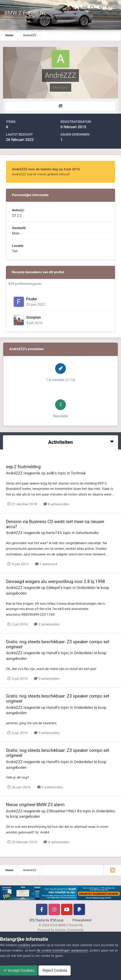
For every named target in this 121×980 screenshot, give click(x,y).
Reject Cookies (55, 970)
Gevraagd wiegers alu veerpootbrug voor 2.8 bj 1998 (55, 582)
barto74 (53, 533)
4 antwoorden (56, 842)
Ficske (31, 299)
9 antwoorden (47, 679)
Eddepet (53, 588)
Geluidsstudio (87, 533)
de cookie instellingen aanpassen (62, 950)
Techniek (78, 473)
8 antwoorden (56, 504)
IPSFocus (57, 920)
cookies (24, 945)
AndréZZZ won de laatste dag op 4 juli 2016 (46, 169)
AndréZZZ (14, 473)
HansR (52, 653)
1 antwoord (46, 564)
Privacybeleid (82, 920)
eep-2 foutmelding (23, 467)
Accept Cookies (19, 970)
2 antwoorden (47, 624)
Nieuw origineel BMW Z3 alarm (35, 805)
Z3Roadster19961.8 (63, 811)
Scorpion (34, 317)
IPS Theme (37, 920)
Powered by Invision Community (61, 930)
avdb (50, 473)
